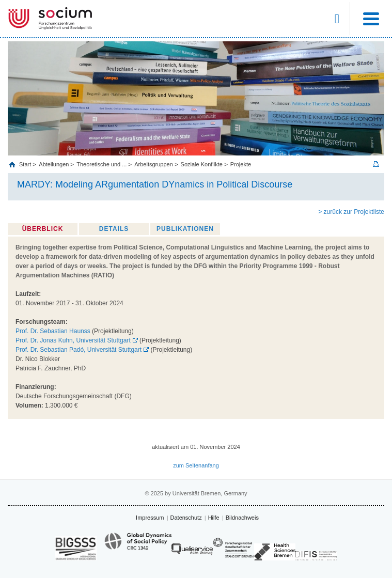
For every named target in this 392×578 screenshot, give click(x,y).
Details (114, 229)
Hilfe (214, 518)
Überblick (43, 229)
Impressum (150, 518)
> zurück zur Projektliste (351, 212)
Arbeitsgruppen (154, 164)
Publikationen (185, 229)
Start (26, 164)
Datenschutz (186, 518)
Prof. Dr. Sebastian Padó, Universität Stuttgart (79, 350)
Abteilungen (54, 164)
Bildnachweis (242, 518)
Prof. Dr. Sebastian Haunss (53, 331)
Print (376, 164)
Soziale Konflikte (202, 164)
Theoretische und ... (101, 164)
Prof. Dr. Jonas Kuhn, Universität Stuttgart (73, 340)
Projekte (241, 164)
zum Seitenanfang (196, 465)
